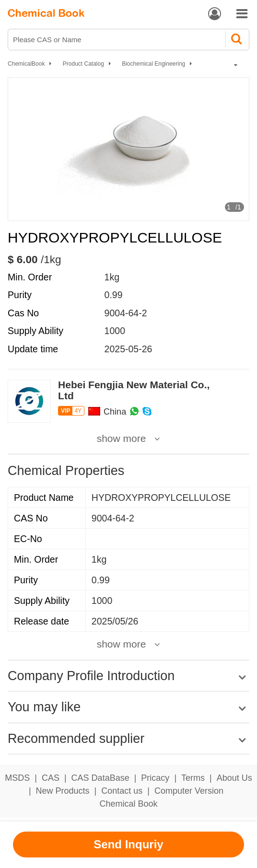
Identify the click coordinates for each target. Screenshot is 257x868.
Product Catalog (83, 64)
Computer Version (189, 791)
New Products (63, 791)
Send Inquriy (128, 844)
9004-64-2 (126, 313)
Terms (193, 778)
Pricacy (155, 778)
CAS (51, 778)
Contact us (122, 791)
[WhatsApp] (134, 412)
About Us (234, 778)
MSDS (17, 778)
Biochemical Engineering (153, 64)
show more (122, 439)
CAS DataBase (100, 778)
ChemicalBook (26, 64)
